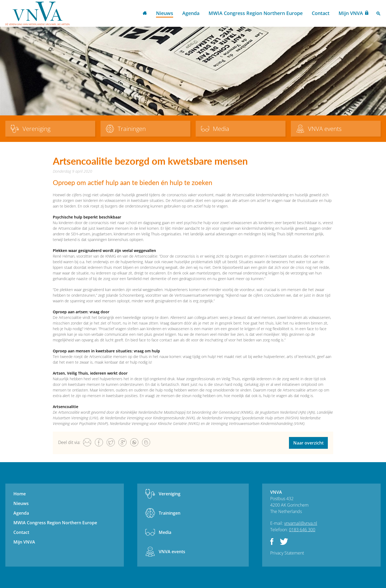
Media (165, 532)
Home (145, 14)
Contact (321, 13)
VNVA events (172, 552)
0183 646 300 (302, 530)
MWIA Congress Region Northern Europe (256, 13)
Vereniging (170, 494)
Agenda (191, 13)
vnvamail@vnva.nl (301, 523)
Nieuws (165, 13)
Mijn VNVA (351, 13)
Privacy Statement (287, 553)
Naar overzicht (308, 443)
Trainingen (170, 513)
